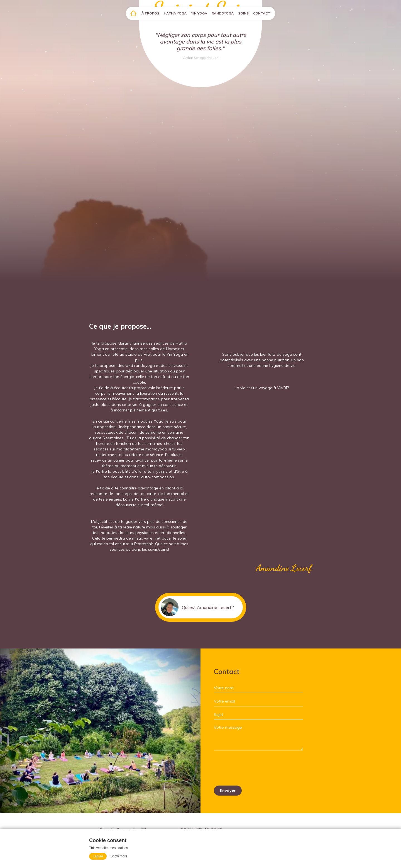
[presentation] (256, 768)
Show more (119, 856)
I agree (98, 856)
